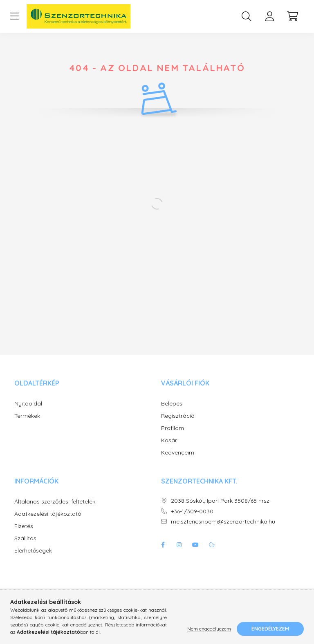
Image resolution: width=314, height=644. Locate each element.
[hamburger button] (14, 16)
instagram (179, 545)
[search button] (247, 16)
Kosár (169, 440)
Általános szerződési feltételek (55, 502)
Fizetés (24, 526)
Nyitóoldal (28, 404)
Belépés (172, 404)
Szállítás (25, 538)
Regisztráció (178, 416)
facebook (163, 545)
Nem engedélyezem (209, 629)
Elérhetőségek (33, 551)
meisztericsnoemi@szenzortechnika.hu (223, 522)
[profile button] (269, 16)
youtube (195, 545)
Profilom (173, 428)
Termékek (27, 416)
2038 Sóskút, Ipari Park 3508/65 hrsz (220, 501)
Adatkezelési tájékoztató (48, 514)
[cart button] (292, 16)
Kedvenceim (178, 453)
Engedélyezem (270, 629)
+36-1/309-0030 (192, 511)
